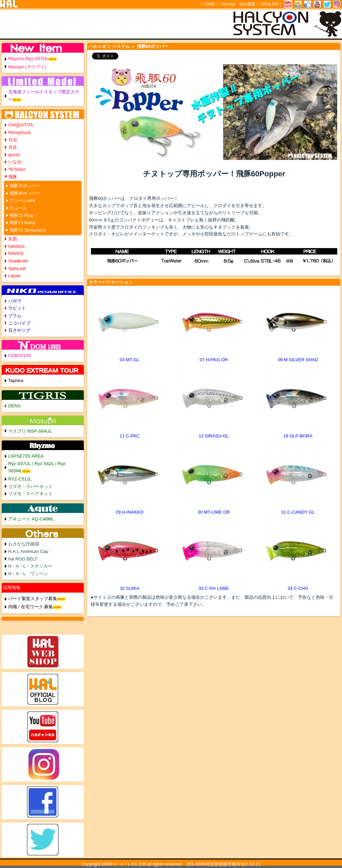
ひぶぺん (18, 208)
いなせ (15, 162)
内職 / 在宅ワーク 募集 (31, 607)
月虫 (13, 140)
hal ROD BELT (23, 559)
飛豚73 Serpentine (28, 230)
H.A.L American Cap (28, 551)
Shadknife (18, 261)
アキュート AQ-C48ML (31, 519)
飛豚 (13, 177)
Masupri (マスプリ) (27, 67)
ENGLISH (270, 4)
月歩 (13, 147)
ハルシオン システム (109, 46)
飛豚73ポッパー (25, 186)
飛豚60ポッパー (25, 193)
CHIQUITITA (21, 125)
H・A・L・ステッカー (30, 566)
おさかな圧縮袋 (24, 544)
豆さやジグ (19, 330)
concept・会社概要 (238, 4)
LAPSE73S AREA (26, 456)
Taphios (16, 381)
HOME (209, 4)
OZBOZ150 (19, 356)
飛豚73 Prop (22, 215)
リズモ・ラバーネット (30, 486)
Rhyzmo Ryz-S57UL (28, 59)
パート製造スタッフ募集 (33, 599)
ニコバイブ (19, 323)
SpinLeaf (17, 268)
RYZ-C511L (20, 479)
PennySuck (19, 132)
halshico (16, 246)
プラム (15, 316)
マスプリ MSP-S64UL (30, 431)
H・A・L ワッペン (28, 574)
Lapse (14, 276)
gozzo (14, 155)
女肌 (13, 239)
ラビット (17, 308)
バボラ (15, 301)
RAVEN (16, 253)
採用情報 (12, 588)
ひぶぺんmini (22, 200)
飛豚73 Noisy (22, 223)
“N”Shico (17, 169)
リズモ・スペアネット (30, 494)
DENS (14, 406)
